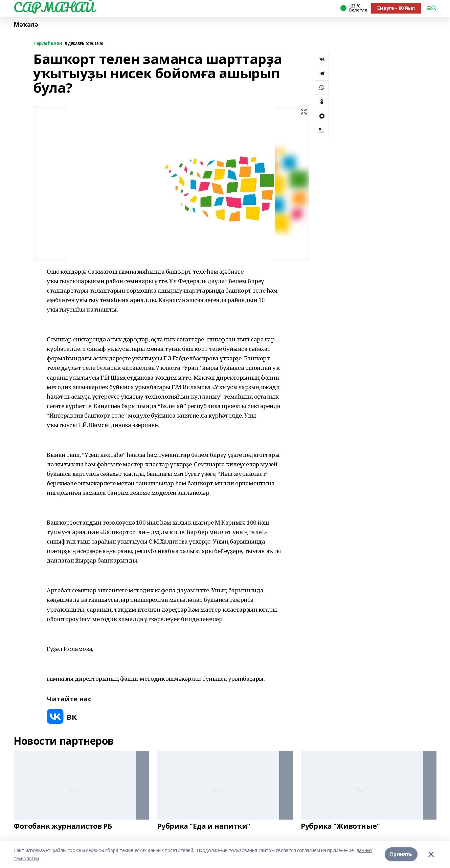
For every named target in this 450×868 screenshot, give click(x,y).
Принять (401, 854)
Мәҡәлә (26, 25)
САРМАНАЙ (54, 7)
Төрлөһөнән (48, 44)
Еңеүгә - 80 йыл (396, 8)
